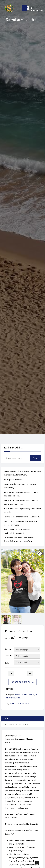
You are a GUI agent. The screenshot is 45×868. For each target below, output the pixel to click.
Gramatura (9, 655)
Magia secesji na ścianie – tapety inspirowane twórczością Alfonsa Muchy (22, 475)
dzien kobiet (15, 703)
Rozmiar (8, 649)
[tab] (22, 719)
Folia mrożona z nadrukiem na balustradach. (22, 519)
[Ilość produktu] (21, 673)
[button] (39, 554)
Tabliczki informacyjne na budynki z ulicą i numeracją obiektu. (21, 496)
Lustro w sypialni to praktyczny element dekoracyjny (20, 488)
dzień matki (25, 703)
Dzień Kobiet (16, 698)
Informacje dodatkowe (16, 724)
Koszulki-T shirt (21, 695)
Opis (6, 719)
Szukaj (36, 458)
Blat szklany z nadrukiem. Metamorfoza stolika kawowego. (20, 525)
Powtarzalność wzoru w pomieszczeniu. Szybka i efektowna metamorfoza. (20, 542)
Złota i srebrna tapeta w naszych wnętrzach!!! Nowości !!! (17, 533)
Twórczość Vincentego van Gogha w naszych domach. (22, 513)
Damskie (31, 695)
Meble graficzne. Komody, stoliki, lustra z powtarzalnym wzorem (21, 504)
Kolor (7, 663)
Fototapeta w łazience (13, 482)
